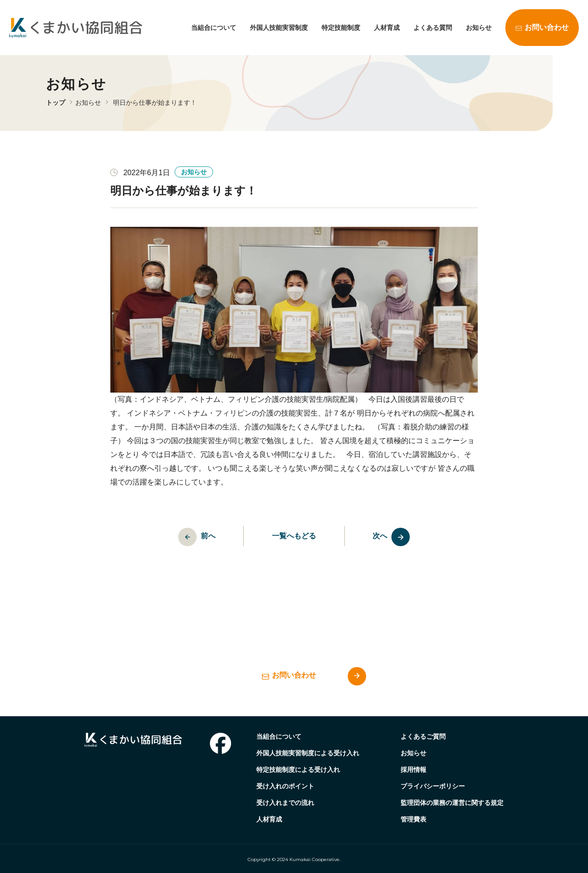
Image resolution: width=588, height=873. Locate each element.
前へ (192, 537)
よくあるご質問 (423, 736)
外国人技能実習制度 (279, 28)
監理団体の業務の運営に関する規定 (452, 803)
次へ (396, 537)
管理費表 (413, 819)
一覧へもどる (294, 536)
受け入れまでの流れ (285, 803)
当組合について (214, 28)
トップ (56, 103)
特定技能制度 (341, 28)
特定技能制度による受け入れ (298, 770)
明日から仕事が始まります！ (155, 103)
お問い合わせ (547, 27)
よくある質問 (433, 28)
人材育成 (387, 28)
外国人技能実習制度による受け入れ (308, 753)
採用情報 (413, 770)
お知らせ (479, 28)
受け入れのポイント (285, 786)
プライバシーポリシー (433, 786)
